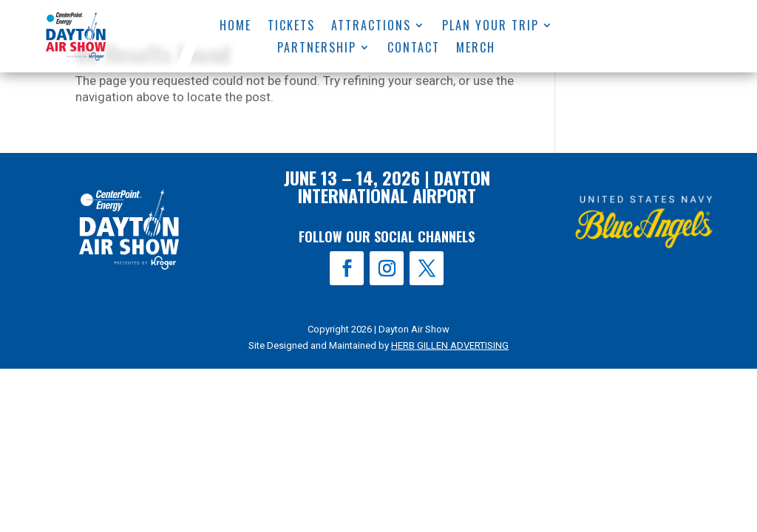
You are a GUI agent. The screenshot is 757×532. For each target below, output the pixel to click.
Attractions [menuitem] (371, 27)
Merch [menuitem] (476, 49)
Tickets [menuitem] (291, 27)
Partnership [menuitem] (318, 49)
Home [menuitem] (235, 27)
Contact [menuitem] (414, 49)
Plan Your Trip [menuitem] (490, 27)
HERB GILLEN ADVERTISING (450, 345)
